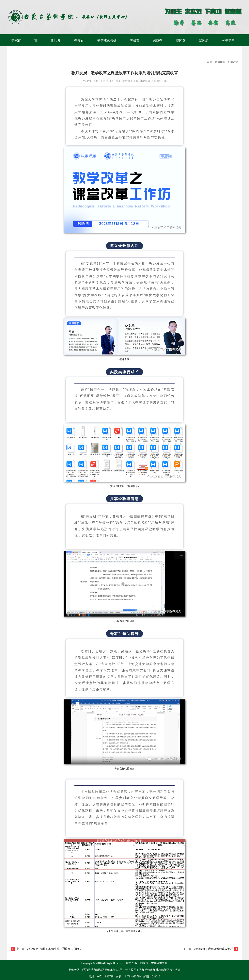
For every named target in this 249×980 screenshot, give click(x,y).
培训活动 (233, 62)
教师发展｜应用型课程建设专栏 (214, 949)
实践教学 (158, 46)
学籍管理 (134, 46)
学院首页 (16, 46)
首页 (36, 46)
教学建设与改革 (107, 46)
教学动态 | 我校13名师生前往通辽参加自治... (54, 949)
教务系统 (204, 46)
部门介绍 (56, 46)
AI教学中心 (228, 46)
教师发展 (181, 46)
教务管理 (79, 46)
